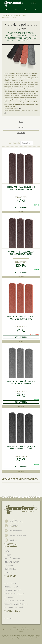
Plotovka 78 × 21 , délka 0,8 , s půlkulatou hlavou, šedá (21, 383)
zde (20, 108)
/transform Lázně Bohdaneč (18, 535)
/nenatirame (13, 540)
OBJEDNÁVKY (10, 618)
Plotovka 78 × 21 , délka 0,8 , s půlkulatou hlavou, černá (21, 448)
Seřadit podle (14, 143)
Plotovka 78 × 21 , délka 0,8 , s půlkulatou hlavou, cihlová (21, 318)
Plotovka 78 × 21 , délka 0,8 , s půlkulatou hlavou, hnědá (21, 188)
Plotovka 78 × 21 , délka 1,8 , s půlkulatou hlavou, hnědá (21, 253)
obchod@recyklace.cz (16, 531)
